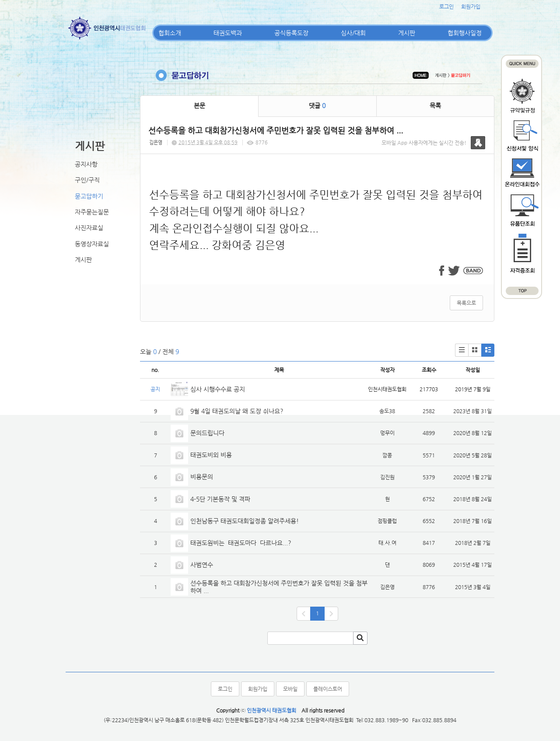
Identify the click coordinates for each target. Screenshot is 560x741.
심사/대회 (353, 33)
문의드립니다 (207, 433)
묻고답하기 (89, 196)
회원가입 (471, 7)
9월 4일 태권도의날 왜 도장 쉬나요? (237, 411)
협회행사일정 (465, 33)
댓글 (317, 105)
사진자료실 (89, 228)
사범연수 (202, 565)
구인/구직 (87, 180)
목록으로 (466, 303)
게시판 (407, 33)
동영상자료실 (92, 244)
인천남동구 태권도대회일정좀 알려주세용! (245, 521)
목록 (435, 105)
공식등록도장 (291, 33)
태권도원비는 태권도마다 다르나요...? (241, 543)
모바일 (290, 689)
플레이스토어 (328, 689)
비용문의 (202, 477)
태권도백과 (228, 33)
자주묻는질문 (92, 212)
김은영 (156, 142)
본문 (199, 105)
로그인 (446, 7)
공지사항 (86, 164)
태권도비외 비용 (211, 455)
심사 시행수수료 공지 (218, 389)
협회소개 (170, 33)
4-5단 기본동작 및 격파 (221, 499)
